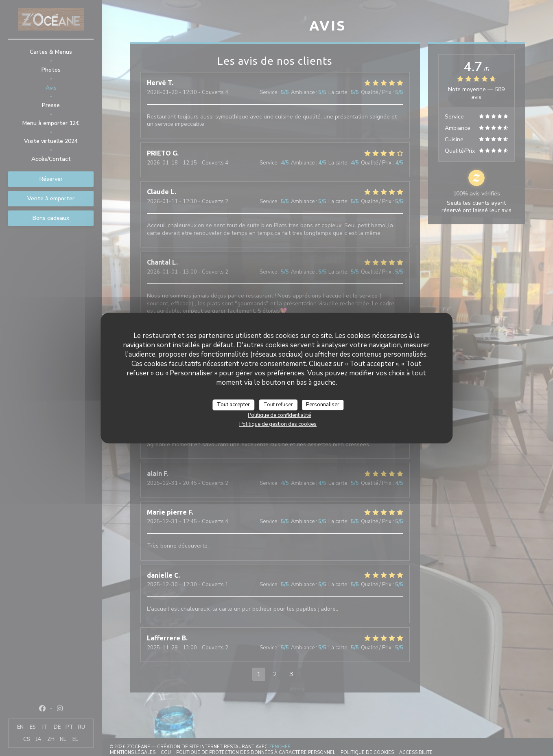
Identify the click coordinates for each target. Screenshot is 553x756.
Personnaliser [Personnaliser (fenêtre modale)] (323, 405)
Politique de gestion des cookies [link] (278, 424)
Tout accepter (233, 405)
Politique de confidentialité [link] (279, 415)
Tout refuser (278, 405)
